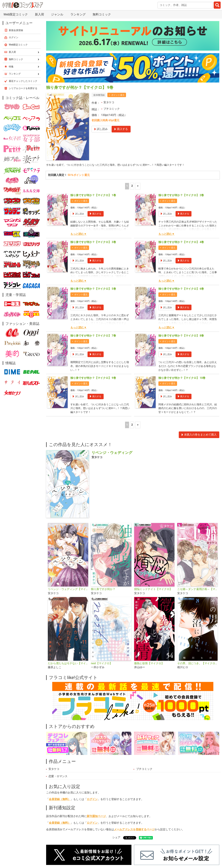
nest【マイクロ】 (102, 664)
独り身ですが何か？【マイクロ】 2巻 (181, 195)
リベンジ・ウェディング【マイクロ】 (68, 590)
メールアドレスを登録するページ (134, 830)
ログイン (92, 800)
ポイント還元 (118, 95)
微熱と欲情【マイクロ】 (149, 664)
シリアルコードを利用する (23, 88)
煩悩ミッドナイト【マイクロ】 (153, 590)
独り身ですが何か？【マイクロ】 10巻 (182, 378)
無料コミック (102, 14)
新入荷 (40, 14)
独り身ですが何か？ (103, 590)
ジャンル (57, 14)
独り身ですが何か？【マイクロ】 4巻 (181, 242)
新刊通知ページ (96, 817)
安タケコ (109, 102)
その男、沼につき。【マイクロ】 (197, 664)
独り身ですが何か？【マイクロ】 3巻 (93, 242)
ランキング (78, 14)
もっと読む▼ (78, 234)
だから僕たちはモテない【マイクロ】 (68, 664)
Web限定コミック (16, 14)
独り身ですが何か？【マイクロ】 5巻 (93, 289)
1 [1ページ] (127, 186)
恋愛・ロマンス (58, 777)
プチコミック (112, 109)
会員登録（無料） (60, 800)
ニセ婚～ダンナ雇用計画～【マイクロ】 (197, 590)
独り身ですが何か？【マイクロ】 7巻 (93, 336)
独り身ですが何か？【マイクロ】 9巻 (93, 378)
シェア (116, 838)
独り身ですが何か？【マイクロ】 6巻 (181, 289)
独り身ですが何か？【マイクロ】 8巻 (181, 336)
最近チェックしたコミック (23, 81)
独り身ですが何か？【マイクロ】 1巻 (93, 195)
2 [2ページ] (132, 186)
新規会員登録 (16, 30)
